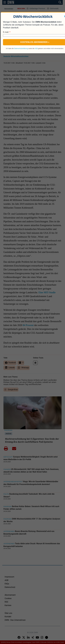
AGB (36, 49)
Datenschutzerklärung (21, 49)
